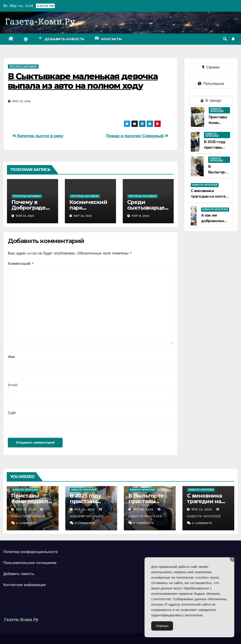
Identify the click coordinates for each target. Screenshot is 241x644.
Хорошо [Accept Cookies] (162, 626)
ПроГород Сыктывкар (23, 66)
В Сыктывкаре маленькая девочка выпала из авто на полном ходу (83, 81)
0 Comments (26, 523)
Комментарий (21, 264)
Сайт (12, 413)
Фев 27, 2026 (26, 509)
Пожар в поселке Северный (137, 136)
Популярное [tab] (211, 84)
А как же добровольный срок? (215, 221)
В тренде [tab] (211, 101)
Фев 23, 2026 (202, 509)
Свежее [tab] (211, 67)
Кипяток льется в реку (38, 136)
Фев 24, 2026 (143, 509)
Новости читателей (217, 110)
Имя (11, 357)
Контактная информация (25, 585)
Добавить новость (19, 574)
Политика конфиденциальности (31, 552)
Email (13, 385)
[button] (225, 39)
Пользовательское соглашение (30, 563)
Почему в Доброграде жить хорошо (30, 208)
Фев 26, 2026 (85, 509)
